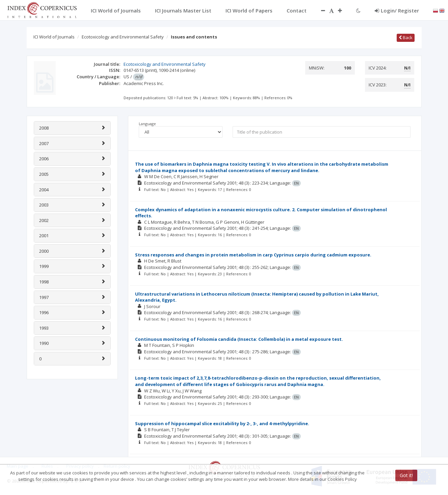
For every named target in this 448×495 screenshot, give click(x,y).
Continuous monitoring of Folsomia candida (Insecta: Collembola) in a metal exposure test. (239, 339)
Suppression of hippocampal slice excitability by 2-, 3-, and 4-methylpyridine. (222, 423)
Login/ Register (397, 10)
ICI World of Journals (54, 37)
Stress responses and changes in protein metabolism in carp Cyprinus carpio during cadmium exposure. (253, 255)
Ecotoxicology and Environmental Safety (123, 37)
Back (406, 37)
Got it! (406, 475)
